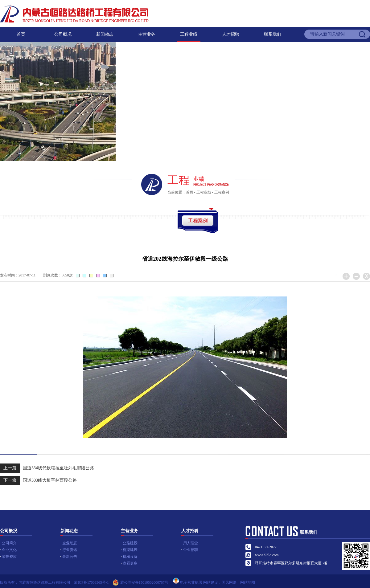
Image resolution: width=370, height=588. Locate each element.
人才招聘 (231, 34)
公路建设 (130, 543)
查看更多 (130, 563)
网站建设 (211, 582)
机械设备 (130, 557)
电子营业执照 (187, 582)
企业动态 (70, 543)
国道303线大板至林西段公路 (38, 480)
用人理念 (191, 543)
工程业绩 (189, 34)
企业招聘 (191, 550)
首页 (21, 34)
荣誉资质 (9, 557)
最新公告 (70, 557)
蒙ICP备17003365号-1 (91, 582)
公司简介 (9, 543)
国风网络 (229, 582)
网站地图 (249, 582)
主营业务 (147, 34)
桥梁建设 (130, 550)
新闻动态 (105, 34)
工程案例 (222, 192)
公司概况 (63, 34)
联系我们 (273, 34)
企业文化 (9, 550)
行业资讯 (70, 550)
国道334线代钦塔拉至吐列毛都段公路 (47, 468)
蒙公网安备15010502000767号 (144, 582)
